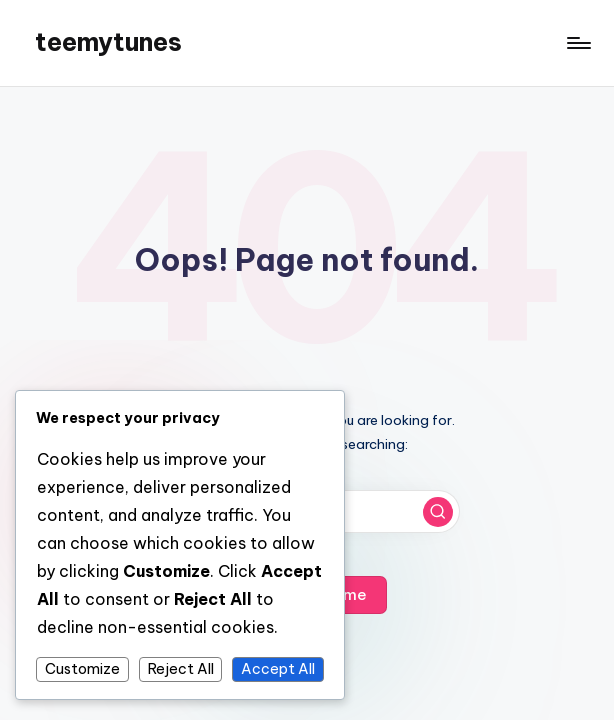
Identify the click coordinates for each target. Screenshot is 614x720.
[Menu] (577, 43)
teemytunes (108, 42)
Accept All (278, 669)
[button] (438, 512)
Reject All (181, 669)
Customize (82, 669)
